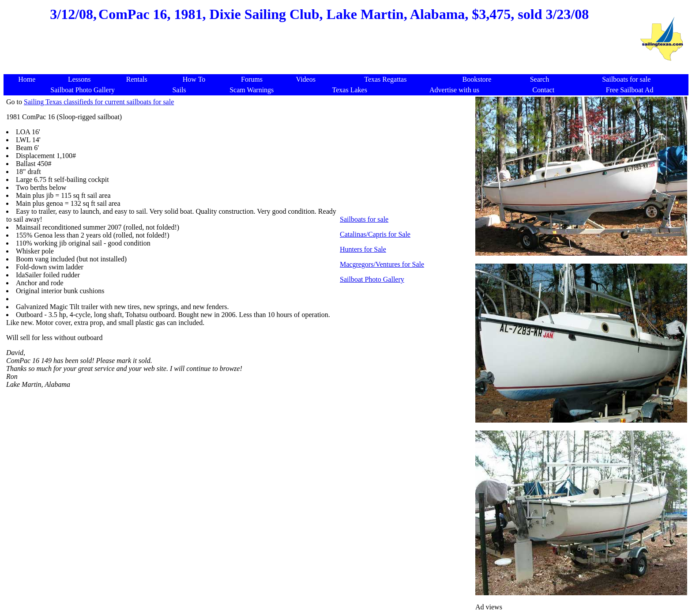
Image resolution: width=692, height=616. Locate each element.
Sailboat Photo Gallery (372, 279)
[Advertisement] (320, 53)
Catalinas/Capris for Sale (375, 234)
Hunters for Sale (363, 249)
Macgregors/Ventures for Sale (382, 264)
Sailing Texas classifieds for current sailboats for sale (99, 102)
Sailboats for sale (364, 219)
